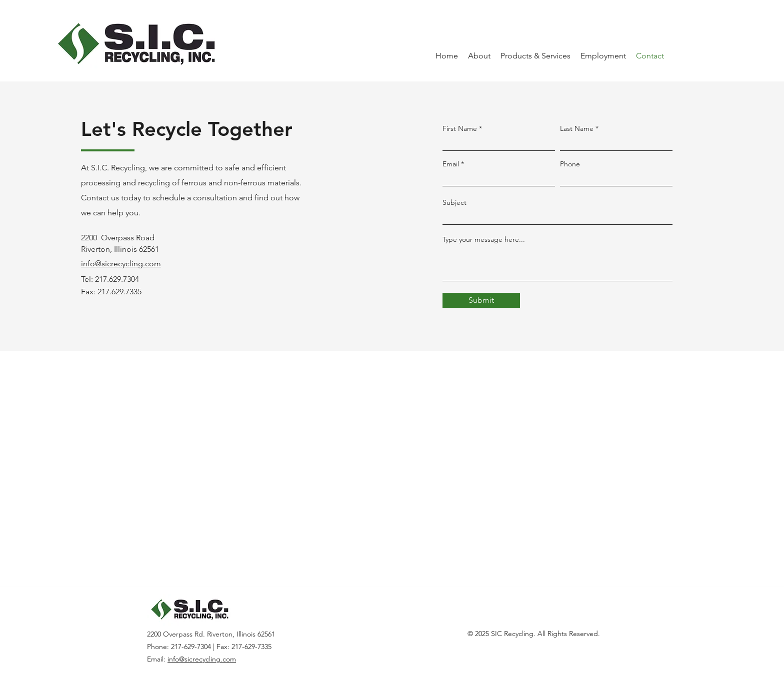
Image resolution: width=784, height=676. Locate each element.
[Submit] (481, 300)
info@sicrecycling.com (202, 659)
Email (451, 164)
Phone (570, 164)
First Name (460, 128)
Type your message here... (484, 239)
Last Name (577, 128)
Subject (454, 202)
